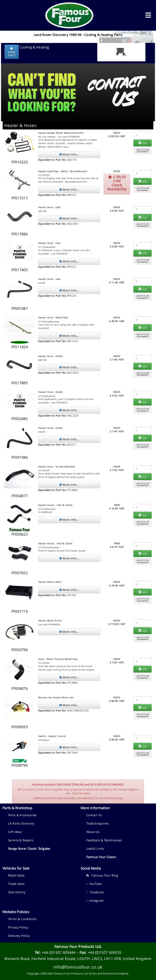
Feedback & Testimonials (104, 840)
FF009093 (20, 727)
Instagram (95, 900)
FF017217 (20, 198)
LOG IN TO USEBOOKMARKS (143, 151)
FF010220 (20, 162)
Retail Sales (16, 875)
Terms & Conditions (22, 919)
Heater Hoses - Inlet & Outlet (55, 505)
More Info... (69, 154)
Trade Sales (16, 884)
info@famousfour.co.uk (78, 967)
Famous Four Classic (101, 857)
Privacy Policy (18, 927)
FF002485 (20, 419)
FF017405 (20, 270)
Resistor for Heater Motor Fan (56, 697)
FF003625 (20, 534)
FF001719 (20, 611)
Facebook (95, 892)
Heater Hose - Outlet (50, 356)
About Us (93, 832)
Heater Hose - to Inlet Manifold (56, 467)
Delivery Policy (19, 936)
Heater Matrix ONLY (50, 582)
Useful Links (95, 849)
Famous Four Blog (102, 875)
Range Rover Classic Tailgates (29, 849)
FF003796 (20, 650)
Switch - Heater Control (52, 736)
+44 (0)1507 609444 (58, 952)
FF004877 (20, 496)
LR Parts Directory (21, 823)
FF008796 (20, 765)
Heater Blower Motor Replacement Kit (61, 133)
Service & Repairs (21, 840)
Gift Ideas (15, 832)
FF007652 (20, 573)
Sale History (17, 892)
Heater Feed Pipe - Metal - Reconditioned (63, 171)
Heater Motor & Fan (50, 621)
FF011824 (20, 347)
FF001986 (20, 457)
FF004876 (20, 688)
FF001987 (20, 308)
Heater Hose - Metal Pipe (53, 317)
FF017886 (20, 234)
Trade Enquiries (98, 823)
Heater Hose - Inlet (49, 207)
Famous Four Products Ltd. (78, 946)
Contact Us (94, 815)
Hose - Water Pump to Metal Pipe (58, 659)
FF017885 (20, 383)
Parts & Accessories (22, 815)
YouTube (94, 884)
